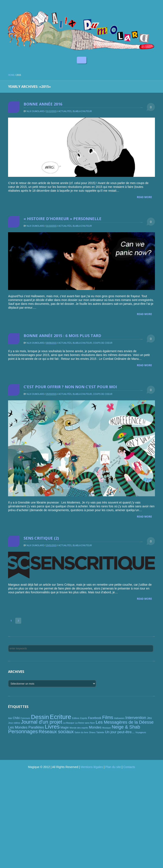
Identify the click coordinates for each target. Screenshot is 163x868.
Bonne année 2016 (43, 104)
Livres (52, 727)
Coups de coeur (103, 343)
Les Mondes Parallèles (26, 727)
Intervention (136, 718)
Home (11, 75)
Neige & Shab (126, 727)
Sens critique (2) (41, 538)
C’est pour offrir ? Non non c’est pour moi (70, 387)
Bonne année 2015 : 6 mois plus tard (62, 336)
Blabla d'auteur (82, 111)
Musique (107, 728)
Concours (25, 718)
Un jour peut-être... (120, 732)
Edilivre (76, 718)
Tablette (100, 732)
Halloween (119, 718)
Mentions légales (92, 767)
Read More (144, 197)
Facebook (95, 718)
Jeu (149, 718)
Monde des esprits (79, 728)
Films (108, 717)
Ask (10, 718)
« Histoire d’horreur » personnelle (63, 219)
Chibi (16, 718)
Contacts (129, 767)
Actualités (65, 111)
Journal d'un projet (42, 722)
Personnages (23, 732)
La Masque (69, 723)
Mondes (95, 727)
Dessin (40, 717)
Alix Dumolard (36, 111)
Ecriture (61, 717)
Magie (65, 727)
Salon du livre (81, 732)
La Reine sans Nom (85, 723)
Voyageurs (141, 732)
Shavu (92, 732)
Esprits (84, 718)
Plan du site (113, 767)
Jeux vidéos (14, 723)
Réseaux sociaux (56, 732)
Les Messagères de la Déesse (125, 722)
